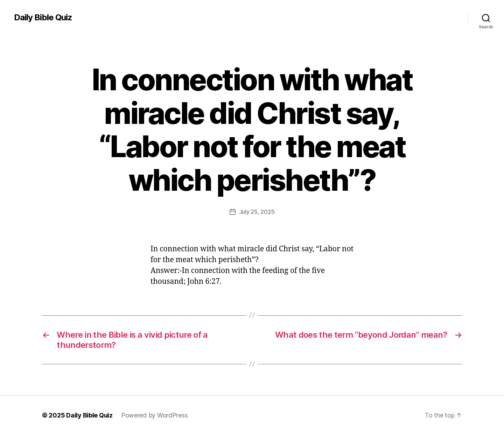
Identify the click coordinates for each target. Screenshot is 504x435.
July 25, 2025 (257, 212)
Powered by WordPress (155, 415)
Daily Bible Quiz (43, 17)
